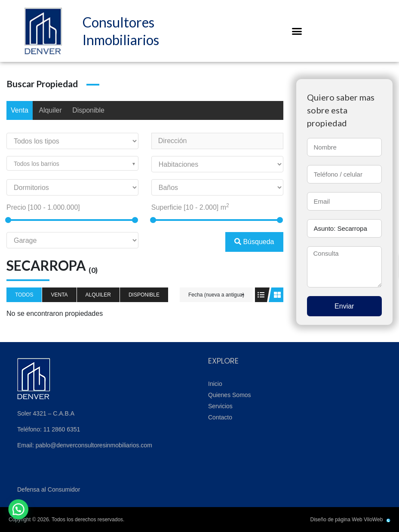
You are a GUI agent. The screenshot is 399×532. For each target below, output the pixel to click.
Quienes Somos (230, 395)
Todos (24, 295)
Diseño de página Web (336, 520)
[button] (297, 31)
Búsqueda (254, 242)
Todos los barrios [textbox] (37, 164)
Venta (20, 110)
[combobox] (72, 163)
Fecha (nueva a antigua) (216, 295)
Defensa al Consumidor (49, 489)
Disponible (88, 110)
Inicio (215, 384)
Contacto (220, 417)
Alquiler (50, 110)
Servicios (220, 406)
